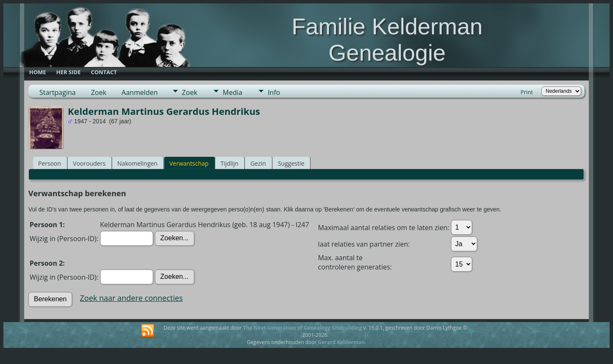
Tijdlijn (230, 163)
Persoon (50, 163)
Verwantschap (189, 163)
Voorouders (89, 163)
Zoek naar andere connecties (131, 298)
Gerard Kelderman (341, 342)
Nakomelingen (138, 163)
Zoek (98, 92)
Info (274, 92)
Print (527, 92)
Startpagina (58, 92)
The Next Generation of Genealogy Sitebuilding (302, 328)
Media (232, 92)
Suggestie (291, 163)
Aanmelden (140, 92)
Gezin (258, 163)
